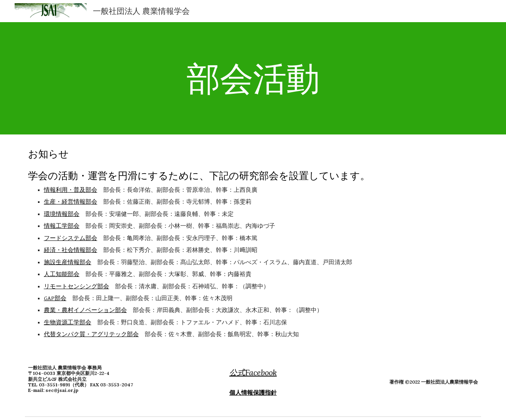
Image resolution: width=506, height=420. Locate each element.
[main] (253, 78)
